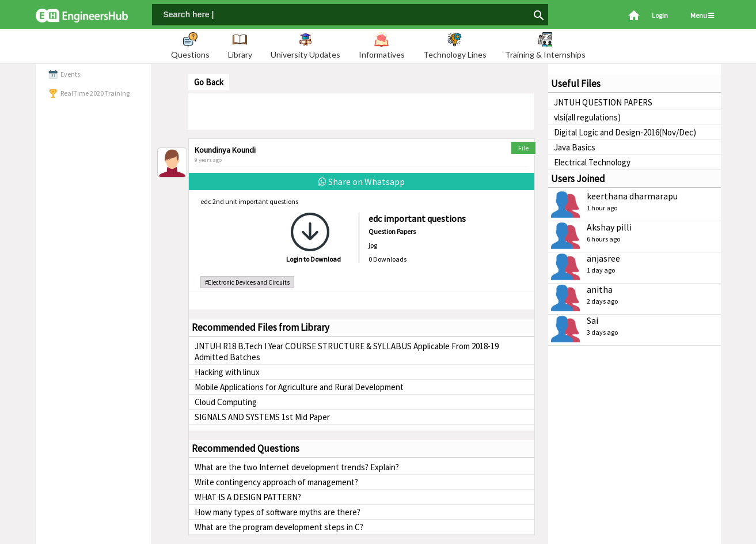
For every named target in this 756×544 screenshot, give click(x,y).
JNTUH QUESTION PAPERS (603, 102)
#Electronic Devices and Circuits (247, 282)
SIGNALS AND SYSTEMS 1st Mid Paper (262, 417)
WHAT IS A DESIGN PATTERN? (248, 497)
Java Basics (575, 147)
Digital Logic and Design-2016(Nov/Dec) (625, 132)
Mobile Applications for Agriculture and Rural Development (299, 387)
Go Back (209, 82)
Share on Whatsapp (362, 182)
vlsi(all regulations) (587, 117)
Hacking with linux (227, 372)
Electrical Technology (592, 162)
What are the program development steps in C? (279, 527)
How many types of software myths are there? (278, 512)
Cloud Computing (226, 402)
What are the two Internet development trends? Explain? (297, 467)
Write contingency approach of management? (276, 482)
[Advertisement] (361, 111)
